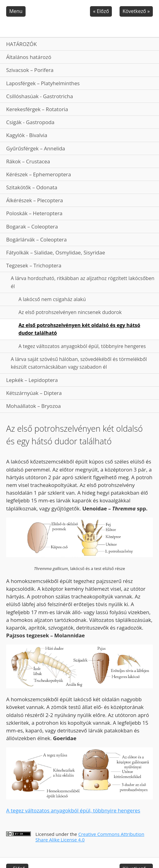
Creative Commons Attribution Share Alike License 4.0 (90, 837)
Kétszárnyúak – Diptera (34, 393)
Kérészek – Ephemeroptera (39, 174)
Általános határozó (29, 57)
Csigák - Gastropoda (30, 122)
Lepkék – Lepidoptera (32, 380)
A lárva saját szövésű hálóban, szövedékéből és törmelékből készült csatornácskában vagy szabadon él (79, 363)
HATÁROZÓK (21, 44)
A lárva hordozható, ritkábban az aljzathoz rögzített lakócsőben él (83, 282)
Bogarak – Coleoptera (32, 226)
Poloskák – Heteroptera (34, 213)
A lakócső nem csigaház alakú (52, 299)
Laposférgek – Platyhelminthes (43, 83)
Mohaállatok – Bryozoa (33, 406)
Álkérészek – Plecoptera (35, 200)
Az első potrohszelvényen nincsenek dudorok (70, 312)
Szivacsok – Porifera (30, 70)
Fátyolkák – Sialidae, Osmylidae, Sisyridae (56, 252)
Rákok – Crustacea (28, 161)
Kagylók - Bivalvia (27, 135)
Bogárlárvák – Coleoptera (37, 239)
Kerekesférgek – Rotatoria (37, 109)
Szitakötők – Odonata (32, 187)
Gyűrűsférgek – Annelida (36, 148)
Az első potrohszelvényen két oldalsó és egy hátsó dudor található (79, 329)
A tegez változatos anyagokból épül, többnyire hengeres (82, 346)
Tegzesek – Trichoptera (34, 265)
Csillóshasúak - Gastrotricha (40, 96)
